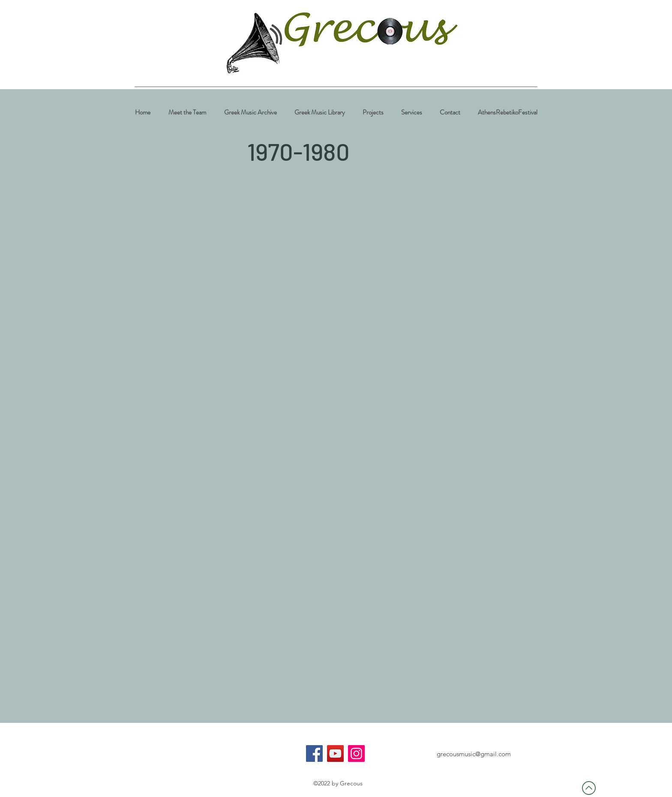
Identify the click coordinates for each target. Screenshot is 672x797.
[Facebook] (314, 753)
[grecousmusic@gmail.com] (474, 754)
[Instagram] (356, 753)
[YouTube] (335, 753)
